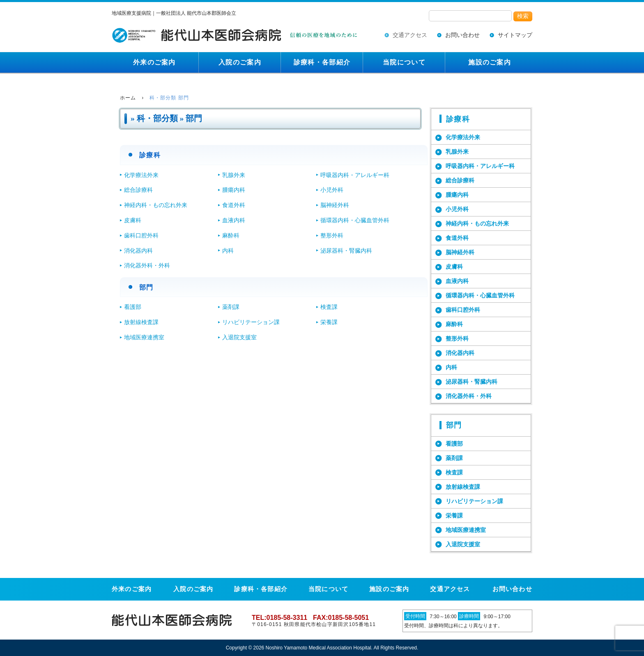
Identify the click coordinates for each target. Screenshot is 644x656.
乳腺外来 (234, 175)
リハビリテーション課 (251, 322)
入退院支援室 (239, 337)
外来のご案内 (154, 62)
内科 (228, 251)
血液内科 (234, 220)
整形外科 (332, 235)
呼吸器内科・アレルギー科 (355, 175)
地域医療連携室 (144, 337)
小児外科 (332, 190)
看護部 (133, 307)
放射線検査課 (141, 322)
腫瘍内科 (234, 190)
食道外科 (234, 205)
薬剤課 (231, 307)
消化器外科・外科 (147, 265)
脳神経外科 (335, 205)
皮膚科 (133, 220)
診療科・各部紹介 (322, 62)
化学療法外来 (141, 175)
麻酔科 (231, 235)
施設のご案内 (490, 62)
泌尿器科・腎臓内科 (346, 251)
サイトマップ (515, 35)
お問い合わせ (462, 35)
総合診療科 (138, 190)
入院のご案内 (240, 62)
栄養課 (329, 322)
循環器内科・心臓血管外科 (355, 220)
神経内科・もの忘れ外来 (156, 205)
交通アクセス (410, 35)
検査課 (329, 307)
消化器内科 (138, 251)
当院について (404, 62)
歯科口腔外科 (141, 235)
